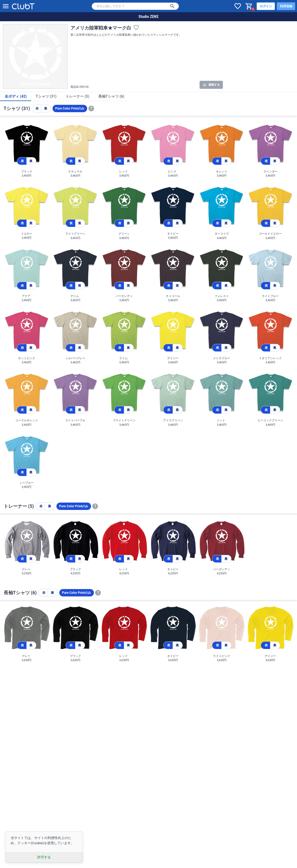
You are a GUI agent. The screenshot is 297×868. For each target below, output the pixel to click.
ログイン (266, 6)
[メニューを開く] (6, 6)
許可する (44, 857)
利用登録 (286, 6)
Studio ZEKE (148, 17)
